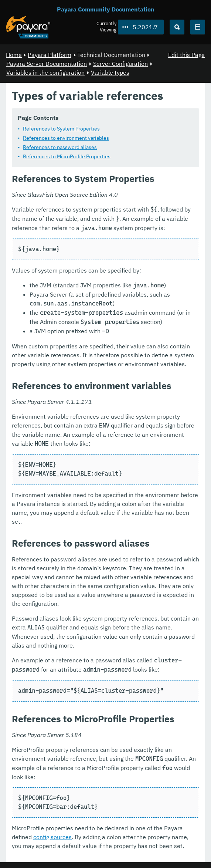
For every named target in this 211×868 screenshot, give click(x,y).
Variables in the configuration (45, 72)
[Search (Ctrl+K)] (177, 27)
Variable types (110, 72)
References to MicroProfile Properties (67, 156)
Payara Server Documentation (47, 64)
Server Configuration (120, 64)
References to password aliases (60, 147)
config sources (52, 837)
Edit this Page (186, 55)
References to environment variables (66, 138)
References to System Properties (61, 129)
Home (14, 55)
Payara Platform (50, 55)
